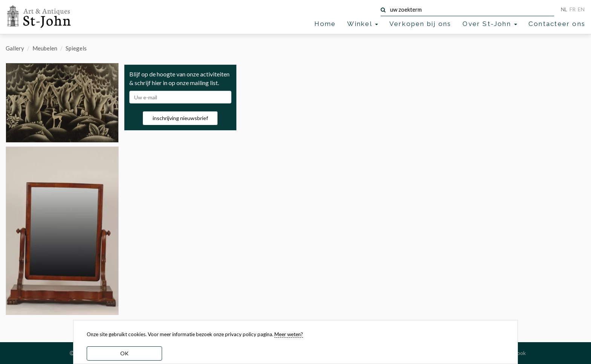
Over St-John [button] (490, 24)
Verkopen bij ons (420, 24)
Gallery (15, 48)
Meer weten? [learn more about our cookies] (289, 334)
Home (325, 24)
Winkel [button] (362, 24)
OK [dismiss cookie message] (124, 353)
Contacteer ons (557, 24)
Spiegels (76, 48)
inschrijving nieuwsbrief (180, 118)
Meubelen (45, 48)
